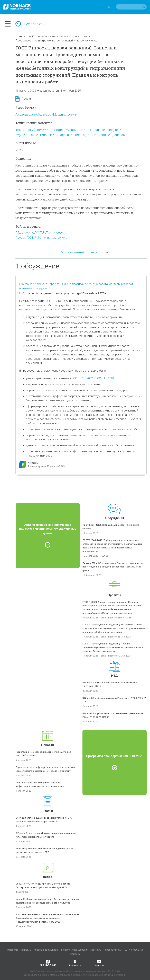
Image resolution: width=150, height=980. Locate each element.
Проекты (114, 595)
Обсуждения (115, 518)
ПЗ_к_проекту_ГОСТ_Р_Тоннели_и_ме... (41, 232)
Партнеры (96, 950)
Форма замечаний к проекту (78, 252)
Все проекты (30, 24)
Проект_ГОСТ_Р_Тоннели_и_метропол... (41, 238)
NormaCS (33, 463)
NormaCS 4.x (136, 950)
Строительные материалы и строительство (60, 36)
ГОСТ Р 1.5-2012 (82, 378)
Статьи (48, 811)
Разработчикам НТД (115, 950)
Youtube (99, 963)
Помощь (75, 954)
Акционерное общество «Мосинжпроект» (46, 114)
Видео (48, 877)
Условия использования (75, 950)
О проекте (13, 950)
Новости (48, 745)
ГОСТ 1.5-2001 (105, 378)
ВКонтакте (75, 963)
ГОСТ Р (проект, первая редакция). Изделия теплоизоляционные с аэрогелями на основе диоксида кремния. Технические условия (113, 647)
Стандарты (23, 36)
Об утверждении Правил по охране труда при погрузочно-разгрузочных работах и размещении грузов (113, 567)
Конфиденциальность (46, 950)
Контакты (26, 950)
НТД (114, 676)
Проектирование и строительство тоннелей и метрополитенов (57, 40)
